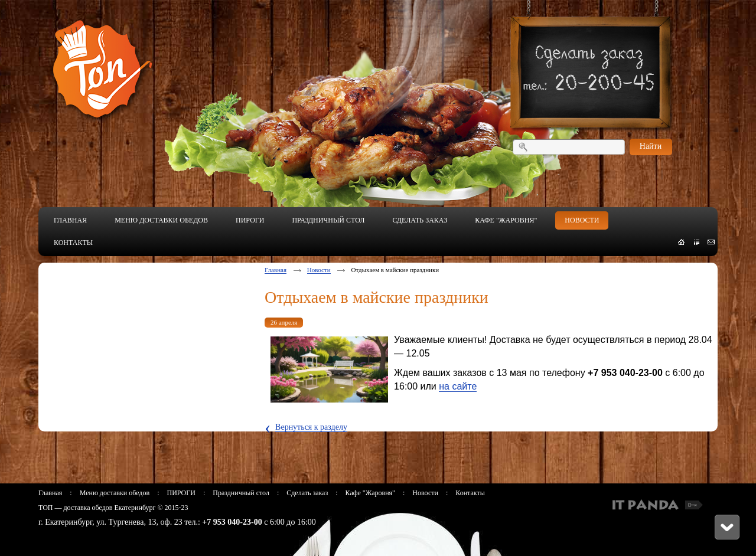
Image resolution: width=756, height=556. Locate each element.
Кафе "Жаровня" (370, 493)
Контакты (470, 493)
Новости (319, 270)
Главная (276, 270)
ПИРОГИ (181, 493)
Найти (651, 146)
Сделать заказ (307, 493)
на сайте (458, 386)
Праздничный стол (241, 493)
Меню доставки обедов (115, 493)
